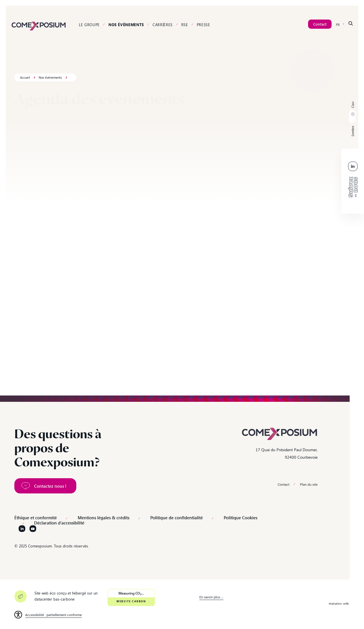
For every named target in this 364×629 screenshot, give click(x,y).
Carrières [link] (163, 25)
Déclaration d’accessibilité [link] (59, 523)
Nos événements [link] (126, 25)
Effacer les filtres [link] (340, 140)
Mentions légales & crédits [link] (104, 518)
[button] (352, 119)
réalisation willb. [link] (339, 603)
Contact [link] (284, 484)
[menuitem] (340, 24)
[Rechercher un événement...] (50, 140)
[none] (340, 24)
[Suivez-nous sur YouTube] (33, 529)
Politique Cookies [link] (241, 518)
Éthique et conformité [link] (36, 518)
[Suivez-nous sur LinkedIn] (22, 529)
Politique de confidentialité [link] (177, 518)
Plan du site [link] (309, 484)
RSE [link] (185, 25)
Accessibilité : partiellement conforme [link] (53, 615)
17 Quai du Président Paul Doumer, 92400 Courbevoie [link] (287, 453)
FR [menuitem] (338, 24)
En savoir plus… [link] (211, 597)
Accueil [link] (25, 77)
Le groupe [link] (89, 25)
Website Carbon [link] (131, 601)
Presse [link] (204, 25)
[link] (39, 25)
